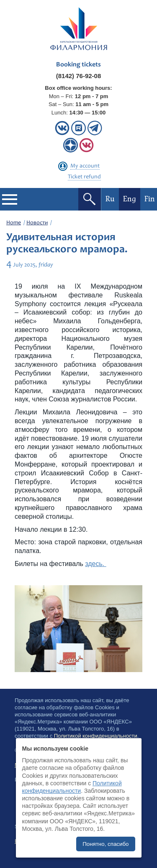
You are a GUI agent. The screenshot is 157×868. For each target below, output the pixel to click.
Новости (37, 223)
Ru (110, 199)
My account (85, 166)
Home (14, 223)
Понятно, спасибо (106, 844)
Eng (130, 199)
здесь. (95, 564)
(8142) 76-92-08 (79, 76)
